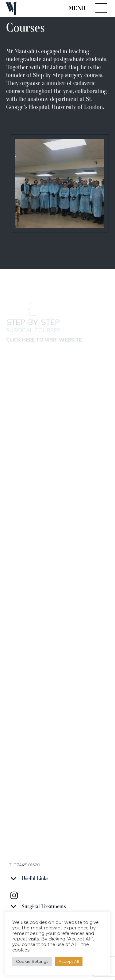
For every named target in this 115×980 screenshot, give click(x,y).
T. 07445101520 (25, 865)
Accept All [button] (69, 961)
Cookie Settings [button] (32, 961)
